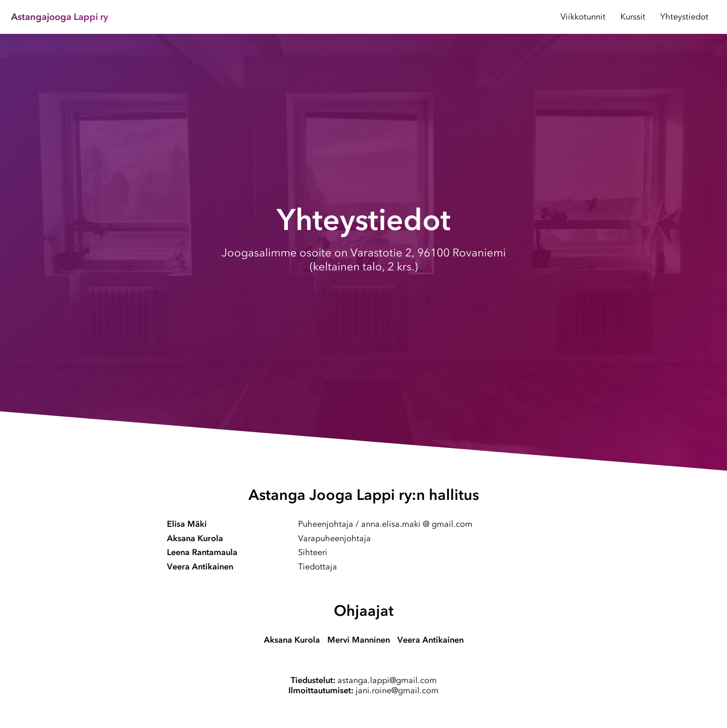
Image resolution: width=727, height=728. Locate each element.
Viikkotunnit (583, 17)
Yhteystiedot (684, 17)
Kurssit (633, 17)
